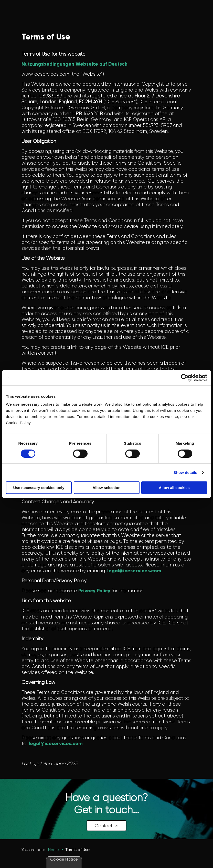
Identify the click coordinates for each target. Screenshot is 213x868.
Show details (185, 472)
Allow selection (106, 488)
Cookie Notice (64, 859)
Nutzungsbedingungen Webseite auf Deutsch (74, 64)
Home (54, 850)
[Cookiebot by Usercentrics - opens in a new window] (185, 378)
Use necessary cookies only (39, 488)
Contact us (106, 826)
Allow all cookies (174, 488)
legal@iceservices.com (134, 571)
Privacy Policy (94, 591)
